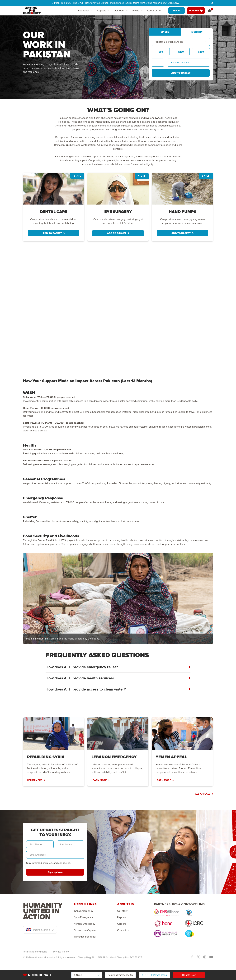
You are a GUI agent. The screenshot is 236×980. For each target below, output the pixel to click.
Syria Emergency (83, 917)
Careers (122, 924)
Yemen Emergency (85, 924)
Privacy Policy (61, 952)
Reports (122, 917)
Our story (122, 911)
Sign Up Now (55, 872)
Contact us (123, 930)
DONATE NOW (171, 3)
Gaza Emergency (84, 911)
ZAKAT (177, 11)
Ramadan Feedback (85, 937)
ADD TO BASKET (54, 233)
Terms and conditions (35, 952)
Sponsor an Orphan (85, 930)
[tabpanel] (54, 207)
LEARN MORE (36, 780)
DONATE (196, 11)
